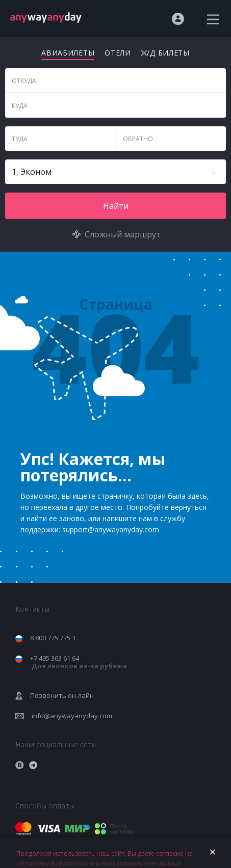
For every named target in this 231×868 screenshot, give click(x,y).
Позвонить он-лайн (62, 695)
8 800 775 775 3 (53, 638)
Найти (116, 206)
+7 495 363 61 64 (79, 662)
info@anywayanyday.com (72, 716)
